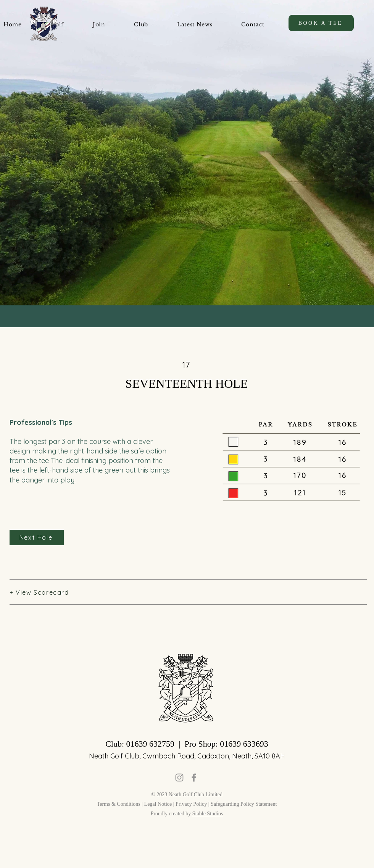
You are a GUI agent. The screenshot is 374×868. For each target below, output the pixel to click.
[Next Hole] (37, 537)
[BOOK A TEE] (321, 23)
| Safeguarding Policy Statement (243, 804)
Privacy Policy (192, 804)
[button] (99, 24)
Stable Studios (208, 814)
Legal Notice (158, 804)
